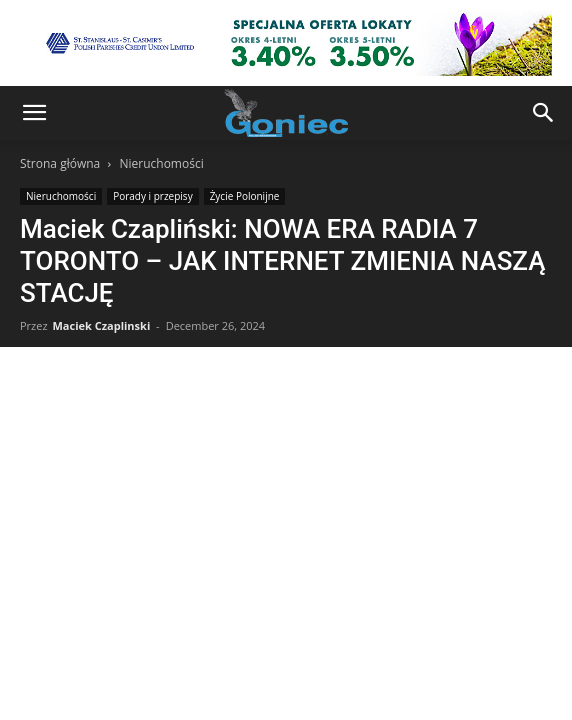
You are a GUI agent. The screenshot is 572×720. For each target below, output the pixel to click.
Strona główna (60, 163)
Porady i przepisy (152, 196)
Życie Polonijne (245, 196)
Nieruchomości (161, 163)
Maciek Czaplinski (101, 325)
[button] (34, 113)
